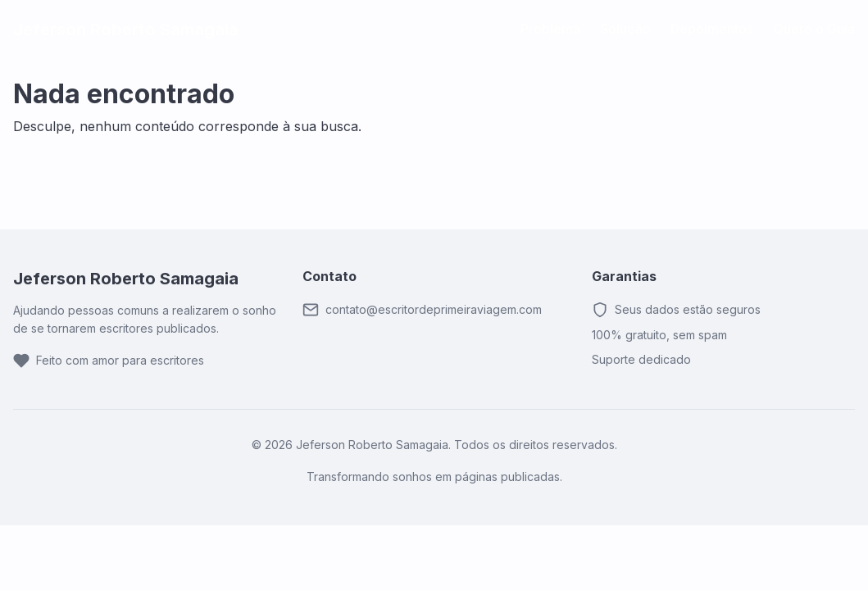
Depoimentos (712, 29)
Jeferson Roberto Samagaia (126, 29)
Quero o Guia (814, 29)
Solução (625, 29)
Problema (550, 29)
